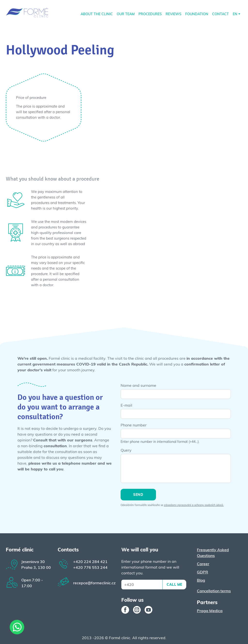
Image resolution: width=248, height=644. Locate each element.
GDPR (202, 572)
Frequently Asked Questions (213, 553)
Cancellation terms (214, 591)
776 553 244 (90, 567)
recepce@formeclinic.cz (94, 583)
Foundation (197, 14)
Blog (201, 580)
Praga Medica (210, 611)
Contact (221, 14)
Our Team (126, 14)
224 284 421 (90, 562)
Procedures (150, 14)
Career (203, 564)
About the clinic (97, 14)
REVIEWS (174, 14)
